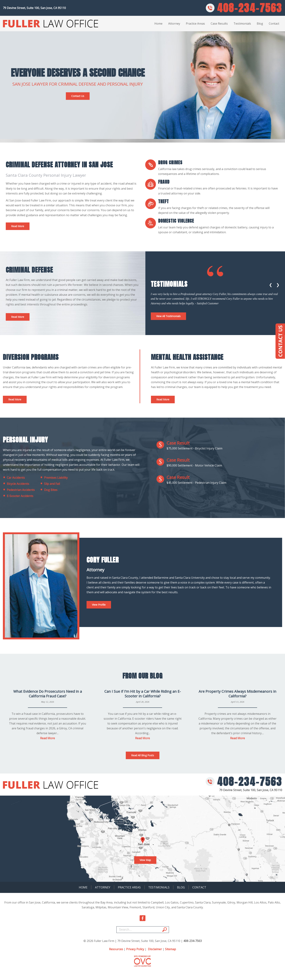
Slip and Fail (50, 484)
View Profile (99, 605)
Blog (260, 24)
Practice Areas (195, 24)
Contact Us (78, 96)
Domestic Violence (176, 221)
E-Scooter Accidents (18, 496)
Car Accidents (14, 478)
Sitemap (170, 949)
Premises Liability (54, 478)
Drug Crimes (170, 162)
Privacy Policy (135, 949)
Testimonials (242, 24)
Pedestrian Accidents (19, 490)
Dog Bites (49, 490)
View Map (145, 860)
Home (158, 24)
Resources (116, 949)
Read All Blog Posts (143, 755)
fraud (164, 182)
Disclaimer (155, 949)
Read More (18, 226)
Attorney (174, 24)
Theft (163, 201)
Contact (274, 24)
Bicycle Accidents (16, 484)
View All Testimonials (168, 316)
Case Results (219, 24)
